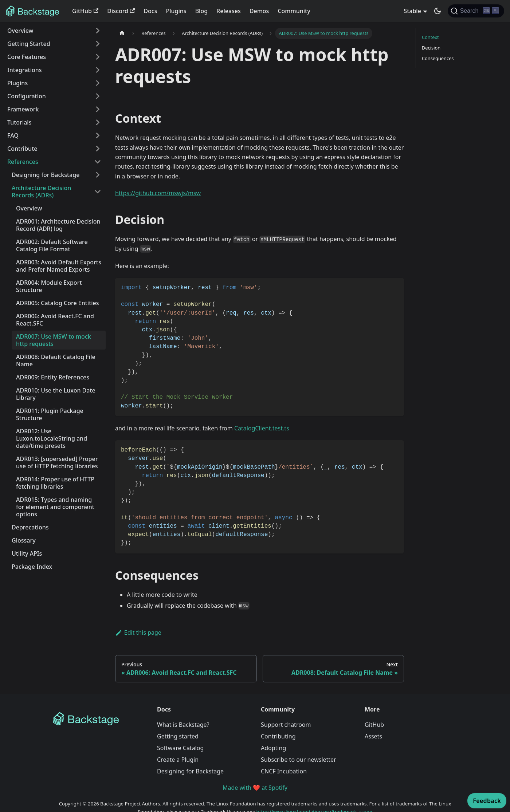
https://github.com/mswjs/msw (158, 193)
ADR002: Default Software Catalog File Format (52, 245)
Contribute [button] (22, 149)
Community (294, 11)
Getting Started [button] (29, 44)
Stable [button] (412, 11)
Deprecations (30, 527)
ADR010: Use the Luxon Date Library (56, 394)
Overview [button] (20, 31)
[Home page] (122, 33)
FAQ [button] (13, 135)
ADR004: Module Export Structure (49, 286)
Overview (29, 208)
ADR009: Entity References (53, 377)
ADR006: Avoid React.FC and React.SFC (55, 320)
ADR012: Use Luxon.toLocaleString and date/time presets (52, 438)
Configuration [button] (27, 96)
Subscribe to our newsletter (299, 760)
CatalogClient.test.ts (262, 428)
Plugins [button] (17, 83)
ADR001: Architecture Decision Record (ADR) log (58, 225)
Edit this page (138, 632)
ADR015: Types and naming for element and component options (55, 507)
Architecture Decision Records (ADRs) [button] (41, 192)
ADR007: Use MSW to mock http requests (54, 340)
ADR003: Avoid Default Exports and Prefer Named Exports (59, 266)
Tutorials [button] (19, 122)
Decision (431, 48)
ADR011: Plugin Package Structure (50, 414)
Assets (373, 736)
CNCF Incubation (284, 771)
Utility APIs (27, 553)
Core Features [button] (27, 57)
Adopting (273, 748)
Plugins (176, 11)
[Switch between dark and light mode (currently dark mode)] (438, 11)
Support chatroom (286, 725)
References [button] (23, 162)
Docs (150, 11)
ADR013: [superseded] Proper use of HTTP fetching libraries (57, 462)
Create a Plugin (178, 760)
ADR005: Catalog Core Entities (58, 303)
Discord (121, 11)
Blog (201, 11)
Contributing (278, 736)
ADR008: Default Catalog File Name (56, 360)
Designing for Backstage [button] (46, 175)
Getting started (178, 736)
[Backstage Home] (99, 719)
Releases (229, 11)
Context (430, 37)
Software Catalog (180, 748)
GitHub (85, 11)
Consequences (438, 58)
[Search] (476, 11)
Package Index (32, 567)
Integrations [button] (25, 70)
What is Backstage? (183, 725)
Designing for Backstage (190, 771)
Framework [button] (23, 109)
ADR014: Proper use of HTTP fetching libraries (55, 483)
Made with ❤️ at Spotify (255, 788)
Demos (259, 11)
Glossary (24, 540)
